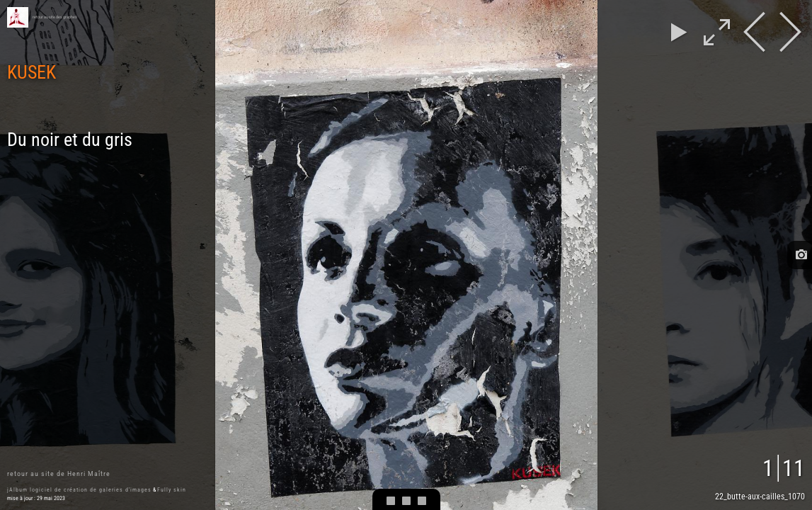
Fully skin (172, 490)
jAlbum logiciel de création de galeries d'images (79, 490)
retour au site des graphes (55, 17)
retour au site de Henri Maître (59, 474)
